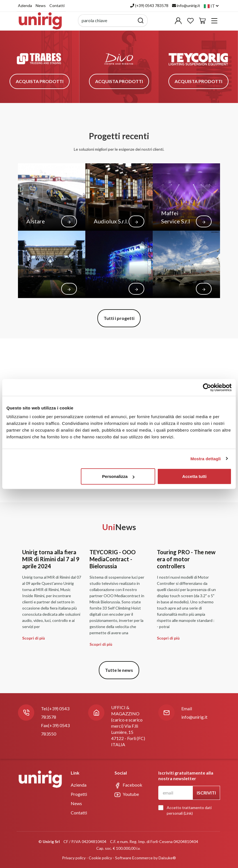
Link (188, 813)
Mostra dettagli (205, 458)
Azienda (25, 5)
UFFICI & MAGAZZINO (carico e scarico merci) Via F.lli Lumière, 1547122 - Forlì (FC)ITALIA (128, 726)
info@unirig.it (194, 717)
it (211, 6)
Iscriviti (206, 793)
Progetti (79, 794)
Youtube (127, 794)
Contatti (57, 5)
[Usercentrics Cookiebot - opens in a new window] (207, 387)
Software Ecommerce (134, 858)
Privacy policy (74, 858)
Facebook (128, 785)
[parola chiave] (107, 20)
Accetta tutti (194, 476)
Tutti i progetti (119, 318)
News (41, 5)
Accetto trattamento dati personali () (186, 810)
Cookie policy (100, 858)
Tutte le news (119, 670)
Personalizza (118, 476)
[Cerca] (141, 20)
